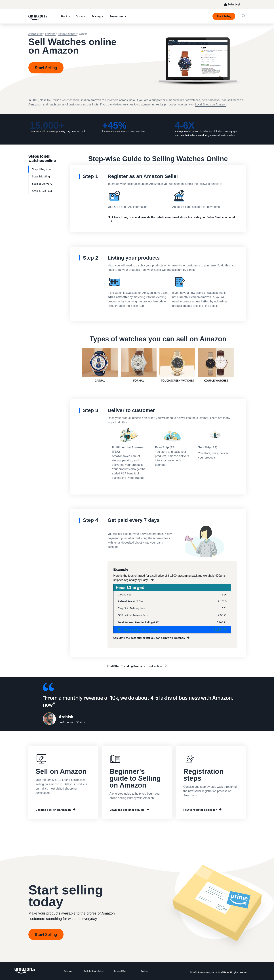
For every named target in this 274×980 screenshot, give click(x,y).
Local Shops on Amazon (211, 104)
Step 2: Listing (41, 176)
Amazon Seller (35, 34)
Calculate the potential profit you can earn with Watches (149, 638)
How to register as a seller (200, 810)
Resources (116, 16)
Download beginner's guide (127, 810)
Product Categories (67, 34)
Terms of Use (120, 971)
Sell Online (50, 34)
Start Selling (224, 16)
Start (64, 16)
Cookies (145, 971)
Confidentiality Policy (94, 971)
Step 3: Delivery (42, 184)
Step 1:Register (42, 169)
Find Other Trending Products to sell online (135, 666)
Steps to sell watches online (42, 158)
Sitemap (68, 971)
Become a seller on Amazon (53, 810)
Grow (79, 16)
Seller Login (235, 4)
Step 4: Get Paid (42, 191)
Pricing (96, 16)
